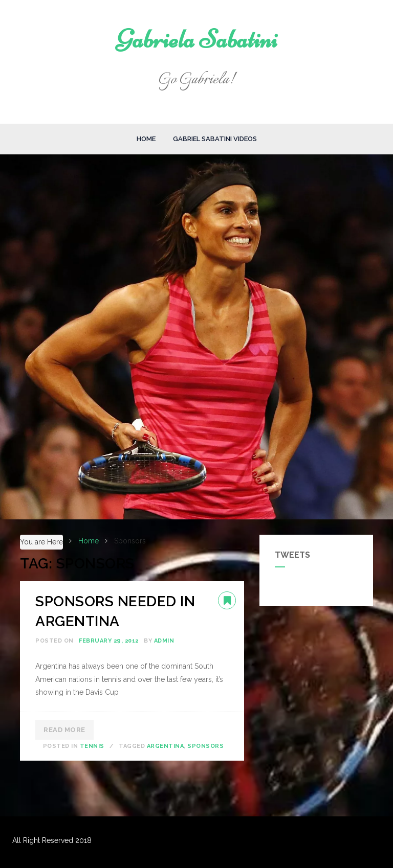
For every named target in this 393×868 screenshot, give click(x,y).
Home (146, 139)
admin (164, 641)
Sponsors (205, 746)
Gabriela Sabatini (197, 39)
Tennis (92, 746)
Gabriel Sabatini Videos (215, 139)
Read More (64, 730)
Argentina (166, 746)
